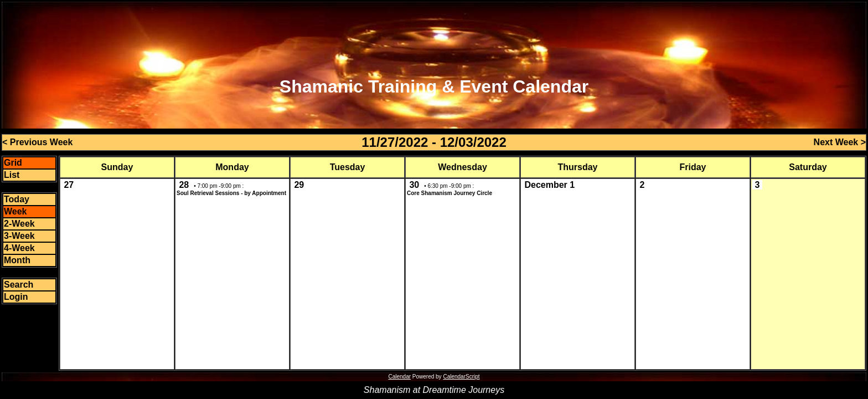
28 (184, 185)
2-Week (19, 224)
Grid (13, 163)
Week (15, 211)
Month (17, 260)
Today (17, 199)
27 (69, 185)
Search (19, 285)
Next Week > (840, 142)
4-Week (19, 248)
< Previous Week (37, 142)
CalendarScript (461, 377)
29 (299, 185)
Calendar (399, 377)
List (12, 175)
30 (414, 185)
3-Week (19, 236)
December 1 (549, 185)
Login (16, 297)
